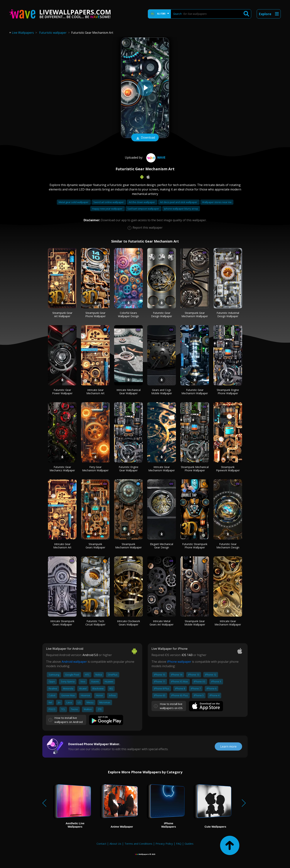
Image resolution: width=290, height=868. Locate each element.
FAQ (179, 844)
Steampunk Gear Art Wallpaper (62, 314)
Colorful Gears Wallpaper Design (128, 314)
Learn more (228, 746)
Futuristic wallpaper (53, 33)
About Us (115, 844)
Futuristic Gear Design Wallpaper (162, 314)
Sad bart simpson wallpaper (144, 209)
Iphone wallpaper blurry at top (181, 209)
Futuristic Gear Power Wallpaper (62, 392)
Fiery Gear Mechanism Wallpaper (95, 469)
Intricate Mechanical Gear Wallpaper (129, 392)
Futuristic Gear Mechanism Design (228, 546)
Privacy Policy (164, 844)
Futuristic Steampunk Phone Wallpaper (195, 546)
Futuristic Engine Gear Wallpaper (129, 469)
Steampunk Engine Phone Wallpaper (228, 392)
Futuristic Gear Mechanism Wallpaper (195, 392)
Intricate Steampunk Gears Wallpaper (62, 623)
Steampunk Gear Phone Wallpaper (95, 314)
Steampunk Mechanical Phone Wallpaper (195, 469)
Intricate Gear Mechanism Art (95, 392)
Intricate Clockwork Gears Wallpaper (129, 623)
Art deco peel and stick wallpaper (179, 202)
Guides (189, 844)
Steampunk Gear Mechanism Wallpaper (195, 314)
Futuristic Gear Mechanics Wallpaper (62, 469)
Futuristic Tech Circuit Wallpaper (95, 623)
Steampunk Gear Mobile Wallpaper (195, 623)
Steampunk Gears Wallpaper (95, 546)
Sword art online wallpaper (109, 202)
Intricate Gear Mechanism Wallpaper (162, 469)
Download (145, 138)
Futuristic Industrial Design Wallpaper (228, 314)
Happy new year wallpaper (108, 209)
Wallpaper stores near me (217, 202)
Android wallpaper (74, 662)
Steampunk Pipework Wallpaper (228, 469)
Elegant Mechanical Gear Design (162, 546)
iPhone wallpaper (179, 662)
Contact (101, 844)
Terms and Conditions (138, 844)
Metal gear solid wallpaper (74, 202)
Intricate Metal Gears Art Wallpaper (162, 623)
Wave (155, 157)
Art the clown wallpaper (142, 202)
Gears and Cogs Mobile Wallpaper (162, 392)
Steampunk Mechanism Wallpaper (128, 546)
